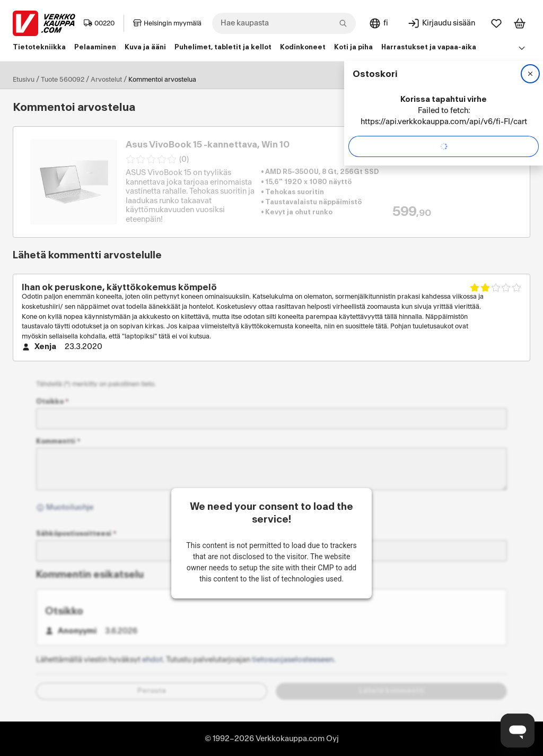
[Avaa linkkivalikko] (522, 48)
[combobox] (284, 23)
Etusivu (24, 80)
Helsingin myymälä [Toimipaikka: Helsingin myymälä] (167, 23)
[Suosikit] (496, 23)
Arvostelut (106, 80)
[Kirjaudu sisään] (441, 23)
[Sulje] (530, 74)
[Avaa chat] (518, 731)
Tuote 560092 (63, 80)
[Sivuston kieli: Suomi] (378, 23)
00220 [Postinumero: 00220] (99, 23)
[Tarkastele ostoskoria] (520, 23)
